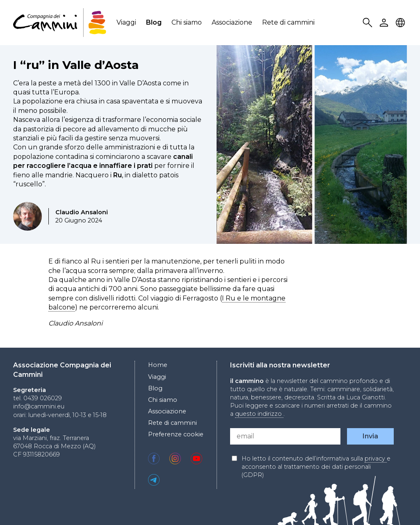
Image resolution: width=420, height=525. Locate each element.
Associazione (232, 22)
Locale (402, 23)
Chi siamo (187, 22)
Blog (154, 22)
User (385, 23)
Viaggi (126, 22)
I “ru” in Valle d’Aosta (76, 65)
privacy (376, 459)
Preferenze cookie (176, 434)
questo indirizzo (259, 414)
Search (369, 23)
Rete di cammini (288, 22)
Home (158, 365)
